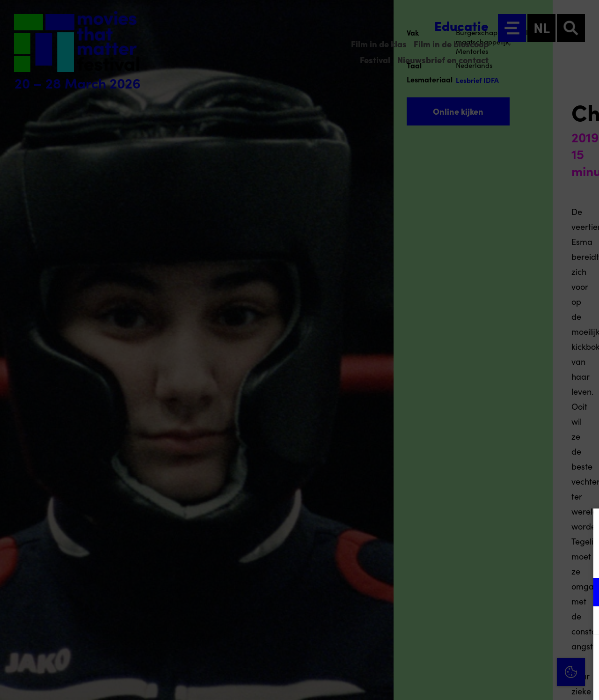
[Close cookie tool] (584, 525)
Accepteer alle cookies (520, 655)
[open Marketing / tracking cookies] (584, 621)
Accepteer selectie (519, 682)
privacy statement (482, 562)
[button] (510, 592)
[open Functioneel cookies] (584, 593)
